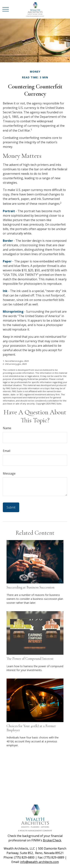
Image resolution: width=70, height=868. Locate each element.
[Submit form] (11, 507)
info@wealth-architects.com (39, 862)
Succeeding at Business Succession (31, 587)
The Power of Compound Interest (30, 659)
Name (7, 428)
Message (9, 473)
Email (7, 451)
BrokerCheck (52, 840)
